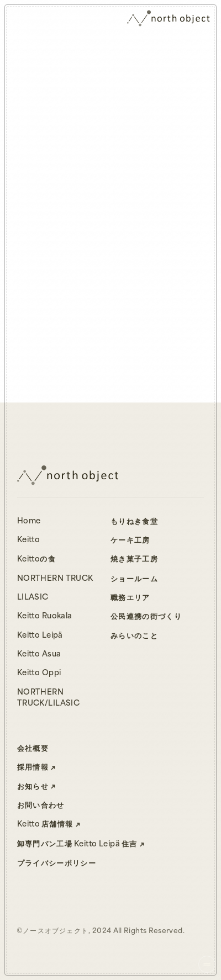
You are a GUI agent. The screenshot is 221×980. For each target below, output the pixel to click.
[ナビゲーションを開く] (207, 964)
